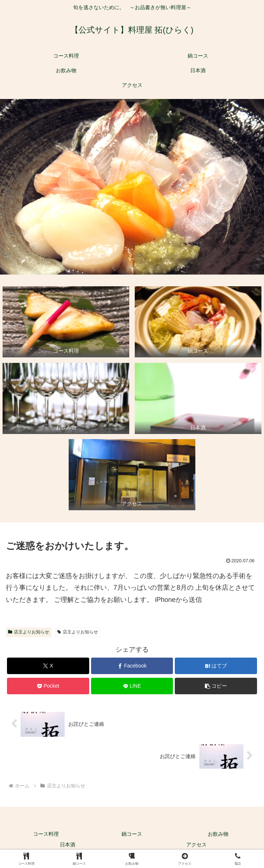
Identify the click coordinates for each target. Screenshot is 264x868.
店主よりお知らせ (29, 632)
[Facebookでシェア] (132, 666)
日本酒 (68, 845)
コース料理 (46, 834)
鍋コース (132, 834)
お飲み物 (218, 834)
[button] (216, 686)
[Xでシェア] (48, 666)
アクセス (196, 845)
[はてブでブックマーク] (216, 666)
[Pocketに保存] (48, 686)
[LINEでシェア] (132, 686)
